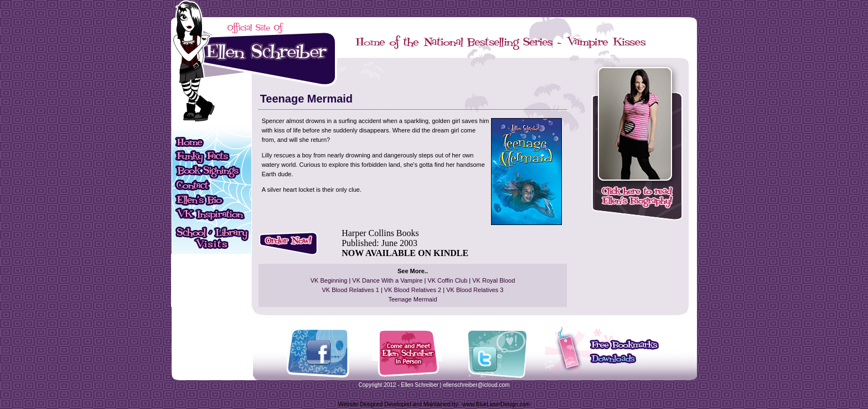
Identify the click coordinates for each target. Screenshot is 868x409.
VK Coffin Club (447, 280)
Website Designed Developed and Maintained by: (399, 404)
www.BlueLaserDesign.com (496, 404)
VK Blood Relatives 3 (475, 290)
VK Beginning (329, 280)
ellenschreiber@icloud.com (476, 385)
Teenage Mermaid (412, 299)
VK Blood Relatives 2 (413, 290)
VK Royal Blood (494, 280)
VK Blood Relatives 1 (351, 290)
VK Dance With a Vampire (387, 280)
